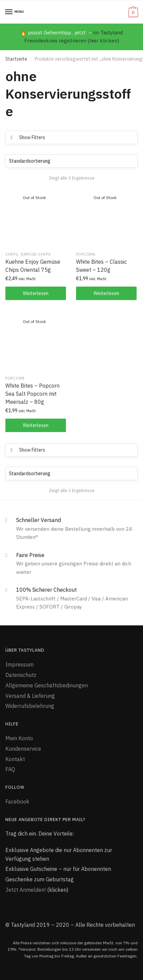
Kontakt (15, 759)
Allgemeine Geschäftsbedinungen (47, 685)
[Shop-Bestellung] (71, 161)
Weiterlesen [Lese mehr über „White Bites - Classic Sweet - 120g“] (106, 293)
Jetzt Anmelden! (26, 890)
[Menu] (9, 12)
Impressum (20, 664)
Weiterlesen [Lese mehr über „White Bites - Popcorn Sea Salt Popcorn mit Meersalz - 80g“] (36, 425)
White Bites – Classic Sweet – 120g (101, 266)
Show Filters (32, 137)
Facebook (17, 802)
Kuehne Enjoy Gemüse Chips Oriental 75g (33, 266)
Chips (12, 254)
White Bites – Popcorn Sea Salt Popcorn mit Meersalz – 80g (32, 394)
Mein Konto (19, 738)
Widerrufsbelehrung (30, 706)
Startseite (16, 59)
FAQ (10, 769)
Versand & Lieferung (30, 696)
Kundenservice (23, 749)
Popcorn (86, 254)
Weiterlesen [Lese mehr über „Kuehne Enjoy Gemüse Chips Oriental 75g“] (36, 293)
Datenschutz (21, 675)
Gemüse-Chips (35, 254)
